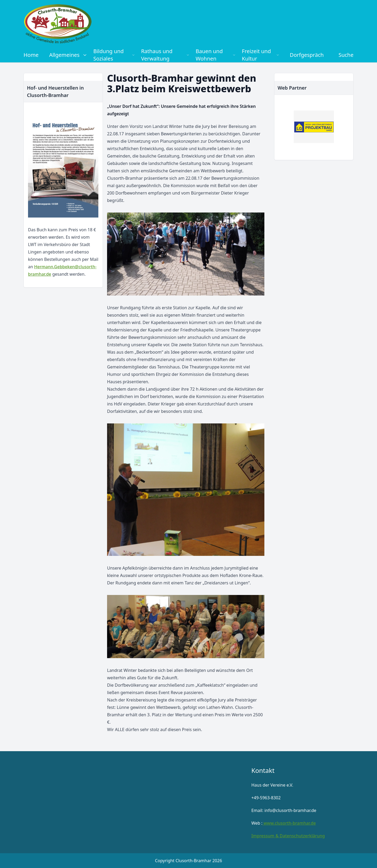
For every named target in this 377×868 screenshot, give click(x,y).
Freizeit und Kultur (261, 55)
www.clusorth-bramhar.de (289, 823)
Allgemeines (68, 55)
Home (31, 55)
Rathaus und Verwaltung (165, 55)
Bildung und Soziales (114, 55)
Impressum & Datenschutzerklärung (288, 836)
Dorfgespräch (307, 55)
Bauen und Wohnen (216, 55)
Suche (346, 55)
